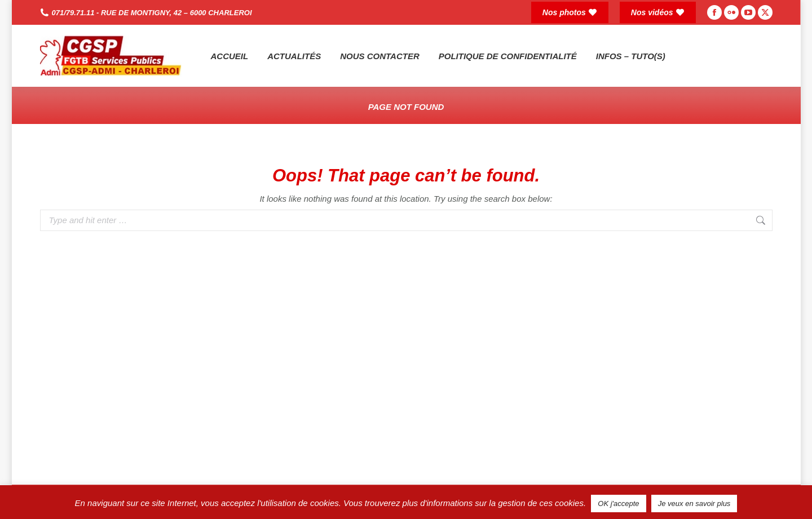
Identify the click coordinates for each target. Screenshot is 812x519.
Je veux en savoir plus (694, 504)
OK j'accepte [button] (618, 504)
